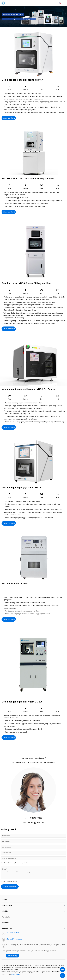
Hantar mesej (12, 956)
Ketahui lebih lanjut (9, 118)
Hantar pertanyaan (10, 887)
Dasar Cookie (16, 974)
